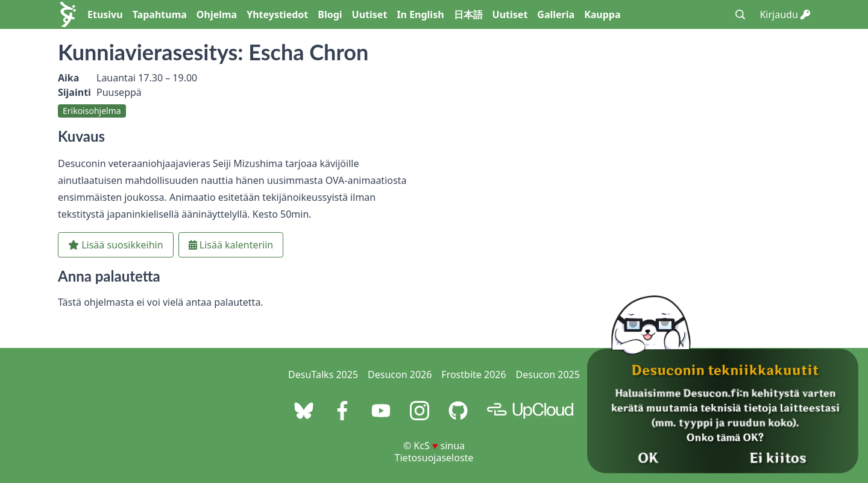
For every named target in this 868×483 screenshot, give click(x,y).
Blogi (330, 14)
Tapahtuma (160, 14)
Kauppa (602, 14)
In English (420, 14)
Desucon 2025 (548, 374)
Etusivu (105, 14)
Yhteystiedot (277, 14)
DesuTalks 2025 (323, 374)
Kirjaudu (785, 14)
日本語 (468, 14)
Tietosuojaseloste (434, 458)
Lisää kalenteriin (231, 245)
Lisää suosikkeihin (116, 245)
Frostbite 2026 (473, 374)
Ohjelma (217, 14)
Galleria (556, 14)
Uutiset (370, 14)
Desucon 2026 (400, 374)
